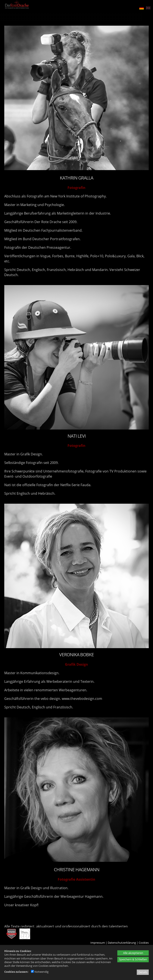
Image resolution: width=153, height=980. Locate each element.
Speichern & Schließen (133, 959)
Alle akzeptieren (133, 953)
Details (143, 972)
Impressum (98, 943)
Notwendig (40, 972)
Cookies (144, 943)
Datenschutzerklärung (122, 943)
